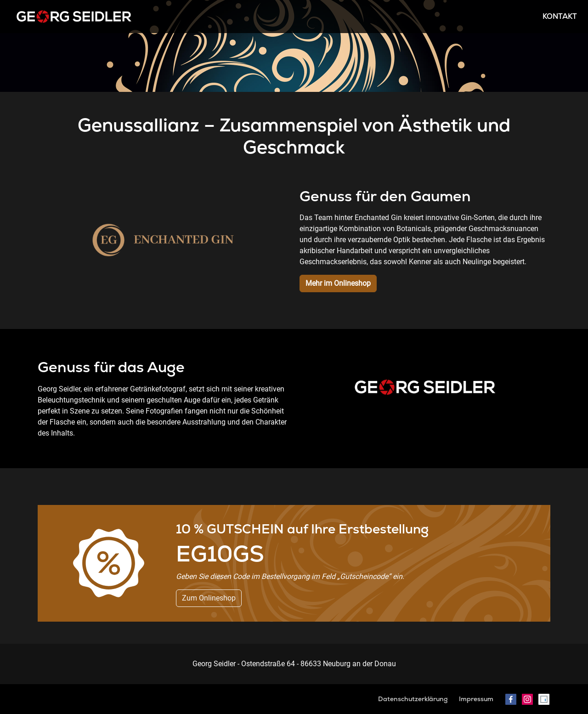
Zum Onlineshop (209, 598)
